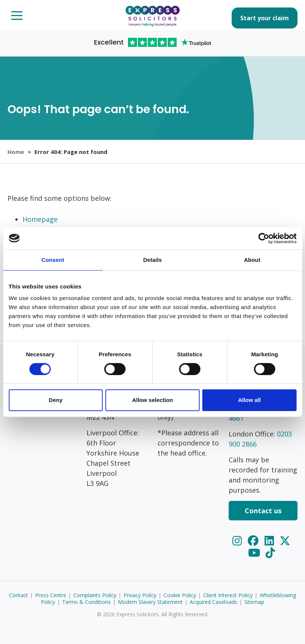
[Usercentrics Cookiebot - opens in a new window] (264, 238)
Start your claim (265, 18)
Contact (19, 595)
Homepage (40, 219)
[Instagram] (238, 540)
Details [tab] (153, 260)
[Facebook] (254, 540)
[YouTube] (255, 552)
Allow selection (152, 400)
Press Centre (51, 595)
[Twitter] (285, 540)
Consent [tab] (53, 260)
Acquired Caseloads (213, 602)
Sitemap (254, 602)
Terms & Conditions (86, 602)
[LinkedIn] (271, 540)
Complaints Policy (95, 595)
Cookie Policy (180, 595)
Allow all (249, 400)
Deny (56, 400)
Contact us (263, 511)
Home (16, 152)
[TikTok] (270, 552)
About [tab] (252, 260)
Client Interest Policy (228, 595)
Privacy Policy (140, 595)
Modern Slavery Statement (150, 602)
